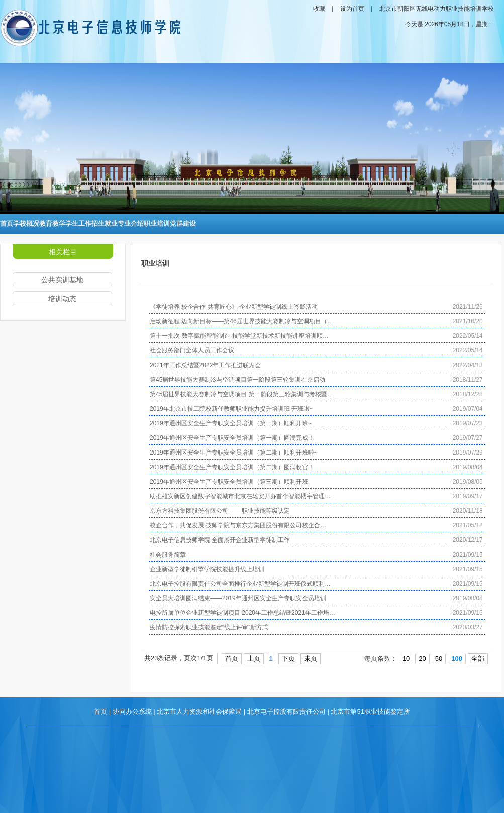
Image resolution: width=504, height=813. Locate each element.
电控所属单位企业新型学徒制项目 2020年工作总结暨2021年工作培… (242, 613)
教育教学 (52, 223)
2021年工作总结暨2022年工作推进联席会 (205, 365)
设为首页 (352, 9)
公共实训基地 (62, 280)
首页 (7, 223)
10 (406, 658)
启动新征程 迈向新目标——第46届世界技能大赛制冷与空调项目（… (241, 321)
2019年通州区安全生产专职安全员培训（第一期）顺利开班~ (231, 423)
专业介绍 (131, 223)
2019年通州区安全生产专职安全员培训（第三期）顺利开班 (229, 482)
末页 (311, 658)
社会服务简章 (168, 555)
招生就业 (105, 223)
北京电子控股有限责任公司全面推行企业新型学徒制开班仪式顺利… (240, 584)
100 (457, 658)
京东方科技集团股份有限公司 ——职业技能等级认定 (220, 511)
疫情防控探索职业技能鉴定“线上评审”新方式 (209, 627)
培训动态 (62, 299)
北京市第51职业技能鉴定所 (370, 712)
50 (439, 658)
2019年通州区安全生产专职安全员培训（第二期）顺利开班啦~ (234, 453)
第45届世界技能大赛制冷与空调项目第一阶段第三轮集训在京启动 (237, 380)
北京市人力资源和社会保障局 (199, 712)
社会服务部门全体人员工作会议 (192, 350)
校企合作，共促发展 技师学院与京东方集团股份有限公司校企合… (238, 525)
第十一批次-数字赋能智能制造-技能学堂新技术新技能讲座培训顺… (239, 336)
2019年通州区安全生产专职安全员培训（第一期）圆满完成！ (232, 438)
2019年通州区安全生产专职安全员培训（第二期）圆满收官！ (232, 467)
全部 (478, 658)
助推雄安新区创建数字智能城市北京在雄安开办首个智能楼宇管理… (240, 496)
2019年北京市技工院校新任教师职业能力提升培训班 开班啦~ (231, 409)
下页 (288, 658)
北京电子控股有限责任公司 (286, 712)
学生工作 (78, 223)
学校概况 (26, 223)
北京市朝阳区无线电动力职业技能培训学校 (437, 9)
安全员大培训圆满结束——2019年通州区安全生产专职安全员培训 (238, 598)
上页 (254, 658)
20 (422, 658)
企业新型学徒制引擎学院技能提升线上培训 (207, 569)
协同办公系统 (132, 712)
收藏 (319, 9)
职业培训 (157, 223)
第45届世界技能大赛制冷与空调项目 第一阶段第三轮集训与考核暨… (241, 394)
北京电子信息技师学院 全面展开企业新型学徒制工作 (220, 540)
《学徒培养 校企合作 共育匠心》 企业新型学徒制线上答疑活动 (234, 307)
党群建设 (183, 223)
